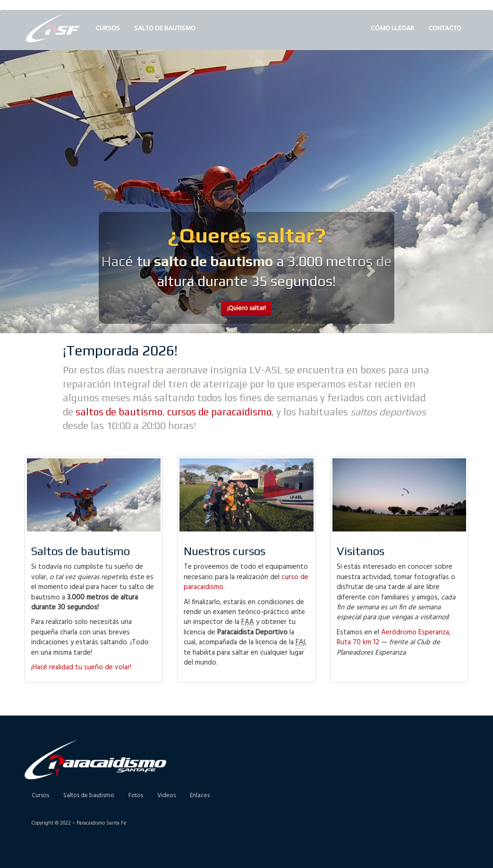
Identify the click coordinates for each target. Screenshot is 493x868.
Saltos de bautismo (89, 796)
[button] (121, 268)
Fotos (136, 796)
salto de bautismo (214, 261)
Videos (166, 796)
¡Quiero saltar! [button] (246, 308)
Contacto (445, 29)
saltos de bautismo (119, 412)
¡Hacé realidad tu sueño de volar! (81, 667)
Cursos (108, 29)
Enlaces (200, 796)
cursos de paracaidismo (219, 412)
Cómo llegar (392, 29)
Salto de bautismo (165, 29)
